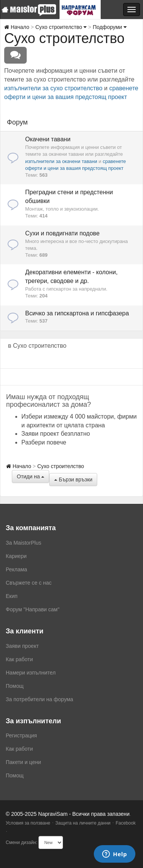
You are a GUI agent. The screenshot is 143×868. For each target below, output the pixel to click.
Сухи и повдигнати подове (62, 233)
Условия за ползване (28, 823)
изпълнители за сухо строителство (53, 88)
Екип (12, 596)
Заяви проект (22, 646)
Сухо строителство (61, 27)
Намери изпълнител (31, 673)
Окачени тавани (48, 139)
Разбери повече (44, 442)
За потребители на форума (39, 699)
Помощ (15, 686)
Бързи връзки (73, 480)
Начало (17, 27)
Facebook (126, 823)
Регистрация (21, 735)
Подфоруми (110, 27)
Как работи (19, 659)
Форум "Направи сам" (33, 609)
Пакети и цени (23, 762)
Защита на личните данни (83, 823)
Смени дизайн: (22, 842)
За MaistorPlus (23, 543)
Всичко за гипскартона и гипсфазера (77, 313)
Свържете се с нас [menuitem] (29, 583)
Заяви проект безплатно (56, 434)
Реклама (16, 569)
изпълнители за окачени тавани (61, 161)
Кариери (16, 556)
